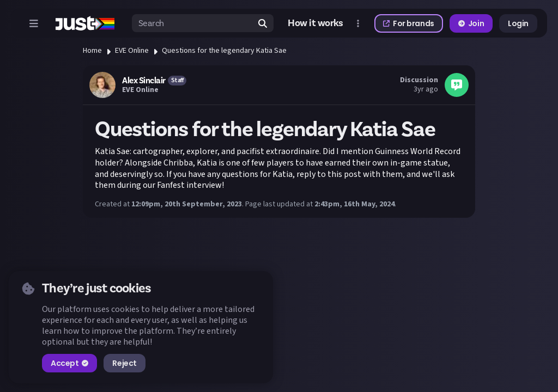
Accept (69, 363)
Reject (124, 363)
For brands (409, 23)
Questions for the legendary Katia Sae (224, 51)
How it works (316, 23)
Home (92, 51)
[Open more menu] (358, 23)
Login (518, 23)
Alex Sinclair (144, 81)
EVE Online (132, 51)
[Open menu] (34, 23)
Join (471, 23)
